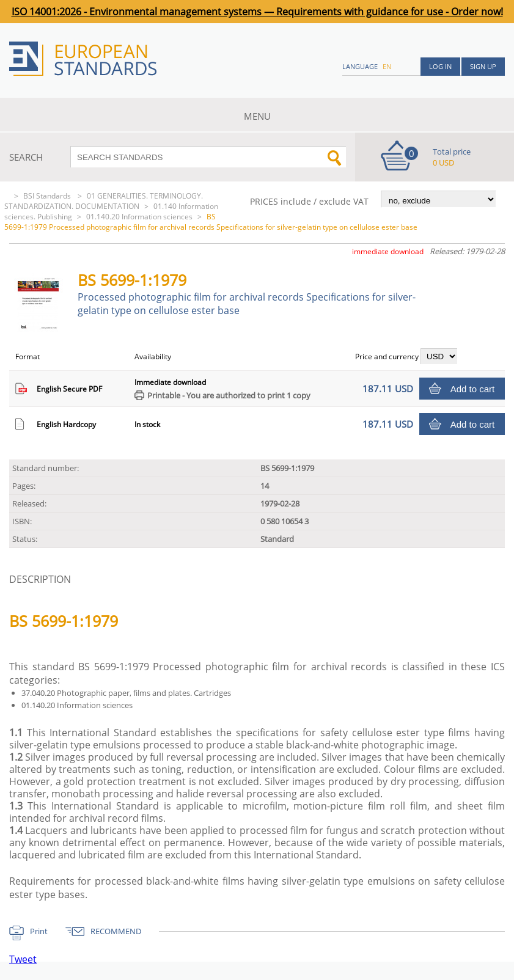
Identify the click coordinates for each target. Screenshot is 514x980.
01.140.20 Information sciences (139, 217)
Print (39, 931)
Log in (440, 66)
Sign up (483, 66)
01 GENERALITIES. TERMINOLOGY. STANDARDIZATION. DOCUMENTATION (104, 201)
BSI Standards (48, 196)
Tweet (23, 959)
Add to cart (473, 389)
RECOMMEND (116, 931)
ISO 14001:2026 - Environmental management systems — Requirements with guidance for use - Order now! (257, 12)
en (387, 66)
